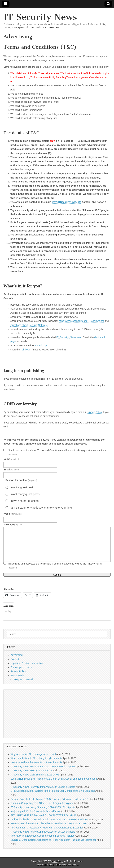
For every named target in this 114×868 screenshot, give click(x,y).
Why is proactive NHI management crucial (33, 754)
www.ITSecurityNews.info (67, 202)
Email (11, 470)
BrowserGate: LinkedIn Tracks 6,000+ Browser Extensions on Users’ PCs (50, 799)
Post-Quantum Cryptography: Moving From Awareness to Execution (47, 828)
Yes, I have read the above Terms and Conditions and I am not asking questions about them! (58, 452)
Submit (57, 575)
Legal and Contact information (27, 663)
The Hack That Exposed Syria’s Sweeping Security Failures (43, 836)
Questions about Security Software (29, 325)
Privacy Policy (94, 412)
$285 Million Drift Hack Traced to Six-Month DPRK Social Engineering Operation (54, 779)
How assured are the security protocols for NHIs (36, 762)
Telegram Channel (23, 679)
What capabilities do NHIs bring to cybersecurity (36, 758)
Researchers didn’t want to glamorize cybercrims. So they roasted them (49, 823)
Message (13, 524)
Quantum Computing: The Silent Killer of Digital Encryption (42, 803)
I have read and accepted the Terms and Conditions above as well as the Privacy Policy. (55, 566)
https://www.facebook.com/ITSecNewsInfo (81, 321)
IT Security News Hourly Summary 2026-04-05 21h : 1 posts (43, 787)
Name (12, 459)
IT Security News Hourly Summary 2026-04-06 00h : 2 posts (43, 766)
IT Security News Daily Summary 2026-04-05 (35, 775)
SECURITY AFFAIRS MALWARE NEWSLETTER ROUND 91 (43, 815)
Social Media (17, 676)
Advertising (17, 655)
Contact (15, 659)
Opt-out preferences (21, 667)
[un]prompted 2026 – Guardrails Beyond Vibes (36, 811)
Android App (42, 345)
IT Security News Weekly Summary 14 (31, 770)
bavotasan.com (71, 865)
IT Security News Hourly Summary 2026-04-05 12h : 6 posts (43, 832)
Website (13, 514)
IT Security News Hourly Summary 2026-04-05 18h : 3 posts (43, 807)
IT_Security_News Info (69, 337)
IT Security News (40, 17)
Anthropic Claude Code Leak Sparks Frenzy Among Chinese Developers (50, 819)
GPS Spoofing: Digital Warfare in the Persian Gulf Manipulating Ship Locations (53, 791)
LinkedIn (26, 350)
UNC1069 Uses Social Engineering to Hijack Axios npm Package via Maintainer (53, 840)
